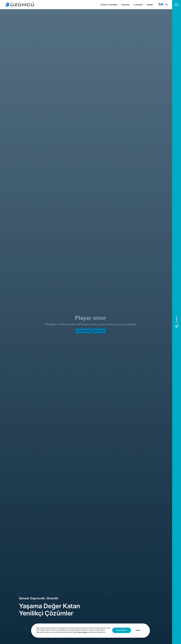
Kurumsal (125, 5)
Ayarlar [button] (138, 630)
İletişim (150, 5)
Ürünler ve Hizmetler (109, 5)
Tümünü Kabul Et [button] (122, 630)
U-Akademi (138, 5)
